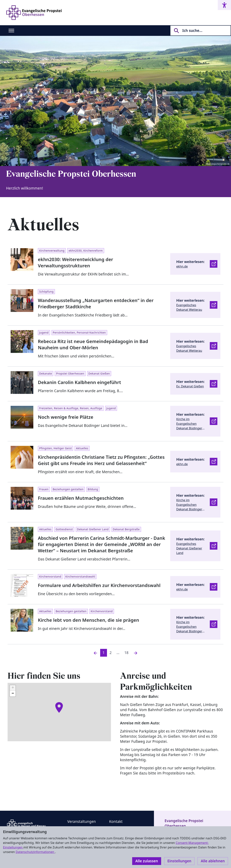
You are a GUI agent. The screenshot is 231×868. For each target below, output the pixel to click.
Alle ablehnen (213, 861)
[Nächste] (136, 653)
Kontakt (116, 822)
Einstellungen (179, 861)
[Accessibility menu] (224, 5)
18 (126, 653)
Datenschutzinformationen (35, 852)
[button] (59, 707)
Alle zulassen (147, 861)
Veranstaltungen (82, 822)
